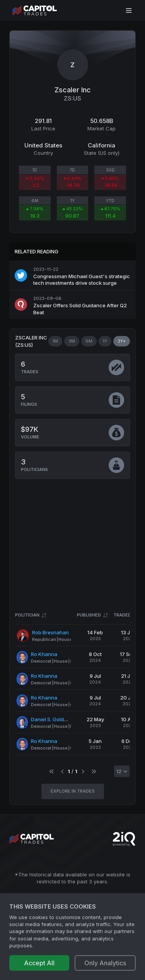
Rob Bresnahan (50, 632)
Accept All (39, 963)
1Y (105, 341)
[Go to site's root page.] (43, 10)
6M (89, 341)
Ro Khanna (44, 654)
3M (72, 341)
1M (55, 341)
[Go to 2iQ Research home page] (124, 839)
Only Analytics (105, 963)
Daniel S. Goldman (53, 719)
